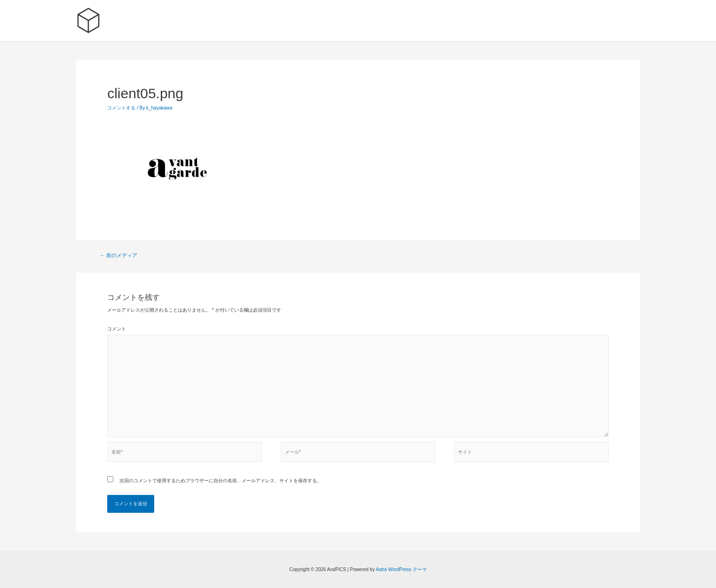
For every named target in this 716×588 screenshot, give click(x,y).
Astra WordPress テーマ (401, 569)
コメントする (121, 108)
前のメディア (119, 255)
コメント (117, 329)
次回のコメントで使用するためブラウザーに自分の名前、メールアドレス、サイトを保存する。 (220, 481)
